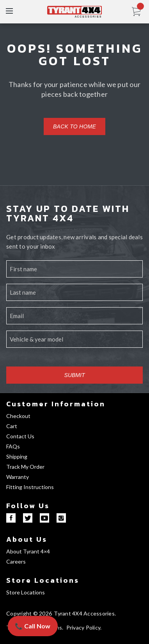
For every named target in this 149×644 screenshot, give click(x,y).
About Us (27, 539)
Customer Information (56, 404)
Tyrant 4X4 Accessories (84, 613)
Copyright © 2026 (29, 613)
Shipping (17, 456)
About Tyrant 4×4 (28, 551)
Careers (16, 561)
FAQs (13, 446)
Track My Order (25, 467)
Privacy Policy (83, 627)
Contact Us (20, 436)
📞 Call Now (33, 626)
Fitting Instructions (30, 487)
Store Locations (43, 580)
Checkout (18, 416)
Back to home (74, 126)
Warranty (18, 477)
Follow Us (28, 506)
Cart (12, 426)
